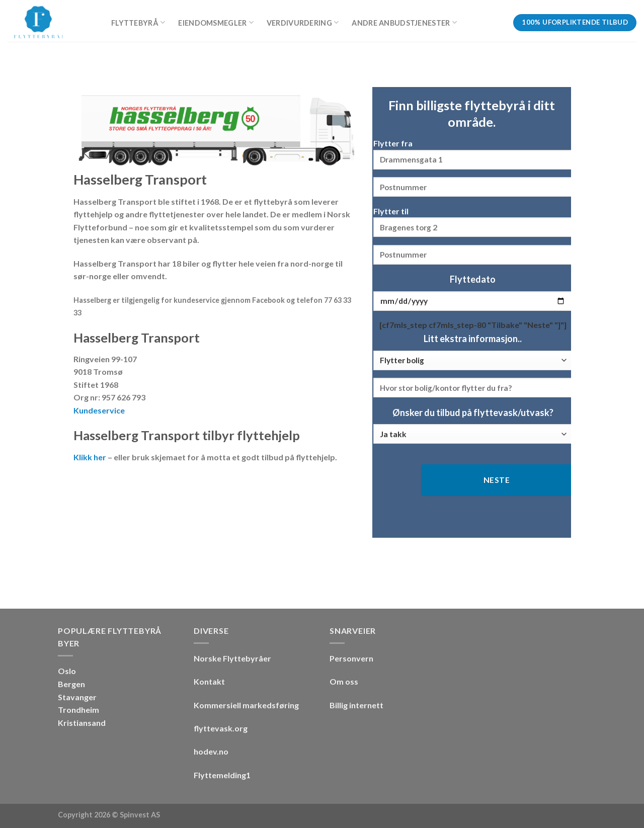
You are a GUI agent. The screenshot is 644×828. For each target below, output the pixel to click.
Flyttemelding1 (222, 775)
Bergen (71, 684)
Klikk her (90, 457)
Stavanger (77, 697)
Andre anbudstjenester (404, 22)
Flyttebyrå (138, 22)
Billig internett (356, 705)
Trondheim (78, 710)
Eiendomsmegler (216, 22)
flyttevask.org (221, 728)
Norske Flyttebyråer (232, 658)
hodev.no (211, 751)
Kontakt (209, 681)
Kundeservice (99, 410)
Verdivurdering (303, 22)
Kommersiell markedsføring (246, 705)
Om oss (344, 681)
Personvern (351, 658)
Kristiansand (82, 723)
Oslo (67, 671)
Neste (497, 480)
